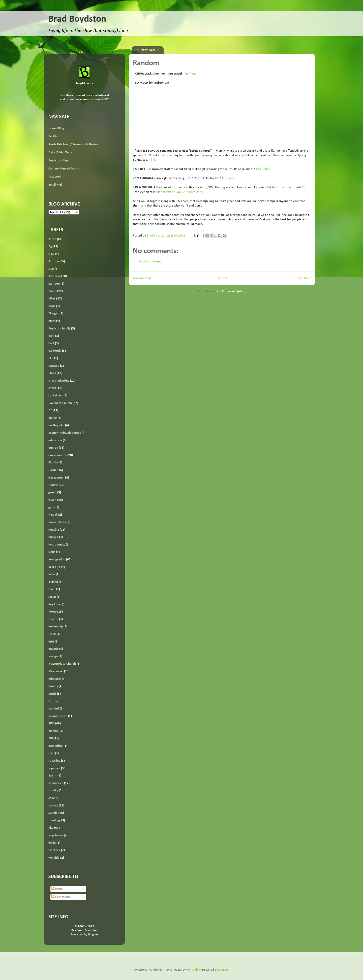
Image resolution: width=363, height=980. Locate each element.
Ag (50, 246)
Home (223, 278)
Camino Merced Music (64, 169)
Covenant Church (60, 403)
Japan (52, 597)
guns (52, 507)
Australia (54, 276)
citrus (52, 388)
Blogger (54, 313)
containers (56, 396)
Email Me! (55, 185)
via (231, 178)
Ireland (53, 582)
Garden (53, 470)
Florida (53, 463)
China (52, 373)
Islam (52, 589)
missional (55, 679)
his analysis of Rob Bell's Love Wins (179, 192)
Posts (57, 889)
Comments (61, 897)
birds (52, 306)
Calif (51, 343)
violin (52, 843)
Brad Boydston (77, 19)
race (51, 753)
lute (51, 642)
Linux (52, 634)
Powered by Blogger (84, 935)
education (55, 440)
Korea (52, 612)
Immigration (57, 560)
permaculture (58, 716)
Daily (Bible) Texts (60, 153)
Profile (53, 136)
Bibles (52, 291)
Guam (52, 500)
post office (56, 746)
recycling (54, 761)
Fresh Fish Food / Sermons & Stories (73, 144)
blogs (52, 321)
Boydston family (59, 329)
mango (53, 656)
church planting (59, 381)
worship (54, 858)
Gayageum (56, 478)
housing (54, 530)
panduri (54, 709)
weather (54, 850)
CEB (51, 358)
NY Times (191, 74)
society (53, 790)
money (53, 686)
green (52, 493)
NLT (51, 701)
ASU (51, 269)
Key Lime (55, 604)
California (55, 351)
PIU (51, 738)
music (52, 694)
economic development (65, 433)
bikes (52, 299)
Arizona (54, 261)
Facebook (55, 177)
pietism (54, 731)
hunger (53, 537)
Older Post (302, 278)
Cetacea (54, 366)
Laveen (53, 619)
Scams (53, 776)
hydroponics (57, 545)
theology (54, 820)
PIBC (51, 723)
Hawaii (53, 515)
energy (53, 448)
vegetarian (56, 835)
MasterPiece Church (62, 664)
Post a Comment (150, 262)
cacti (51, 336)
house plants (57, 522)
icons (52, 552)
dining (53, 418)
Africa (52, 239)
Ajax (51, 254)
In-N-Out (54, 567)
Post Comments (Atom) (231, 291)
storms (53, 806)
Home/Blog (56, 128)
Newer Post (142, 278)
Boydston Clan (58, 161)
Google (53, 485)
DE (50, 410)
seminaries (56, 783)
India (52, 574)
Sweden (54, 813)
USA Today (263, 169)
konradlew (194, 970)
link (153, 160)
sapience (54, 768)
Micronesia (56, 671)
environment (57, 455)
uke (51, 828)
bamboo (54, 284)
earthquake (56, 425)
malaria (53, 649)
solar (52, 798)
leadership (56, 627)
